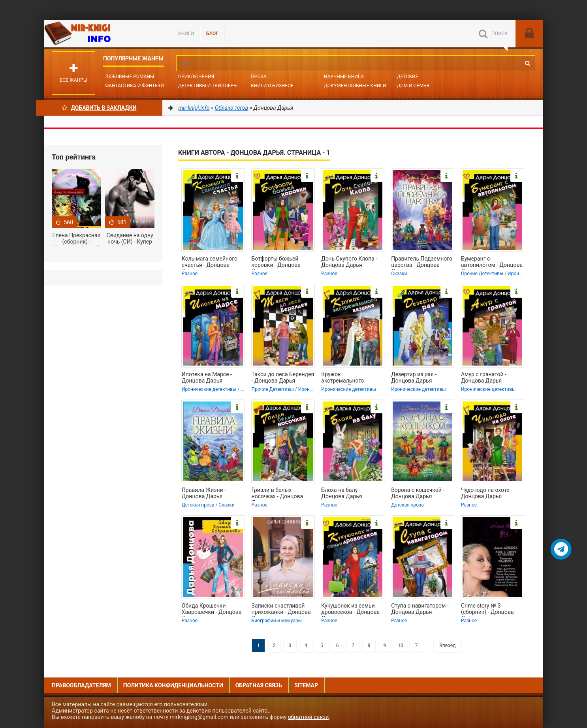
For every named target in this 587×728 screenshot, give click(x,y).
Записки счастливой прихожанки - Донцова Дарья (281, 610)
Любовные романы (130, 77)
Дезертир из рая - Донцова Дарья (414, 377)
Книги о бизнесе (272, 86)
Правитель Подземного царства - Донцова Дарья (422, 263)
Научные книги (344, 77)
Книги (186, 34)
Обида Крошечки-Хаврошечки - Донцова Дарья (212, 610)
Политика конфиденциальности (173, 685)
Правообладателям (81, 685)
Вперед (447, 645)
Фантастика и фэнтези (135, 86)
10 (401, 645)
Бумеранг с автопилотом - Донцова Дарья (492, 263)
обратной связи (309, 717)
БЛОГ (212, 34)
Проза (259, 77)
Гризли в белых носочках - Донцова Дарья (277, 494)
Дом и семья (413, 86)
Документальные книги (355, 86)
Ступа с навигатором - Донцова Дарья (420, 609)
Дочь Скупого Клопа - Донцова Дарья (349, 262)
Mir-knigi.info (103, 34)
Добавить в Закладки (99, 108)
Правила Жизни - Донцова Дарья (204, 493)
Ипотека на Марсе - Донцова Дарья (207, 377)
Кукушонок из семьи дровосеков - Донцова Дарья (350, 610)
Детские (408, 77)
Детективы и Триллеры (208, 86)
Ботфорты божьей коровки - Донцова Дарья (276, 263)
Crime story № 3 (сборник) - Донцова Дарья (487, 610)
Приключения (196, 77)
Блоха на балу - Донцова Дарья (341, 493)
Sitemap (306, 685)
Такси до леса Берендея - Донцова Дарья (283, 377)
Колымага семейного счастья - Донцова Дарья (210, 263)
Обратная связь (259, 685)
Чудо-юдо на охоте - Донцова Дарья (487, 493)
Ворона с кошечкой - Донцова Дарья (418, 493)
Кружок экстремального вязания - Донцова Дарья (346, 378)
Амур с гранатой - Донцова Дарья (484, 377)
